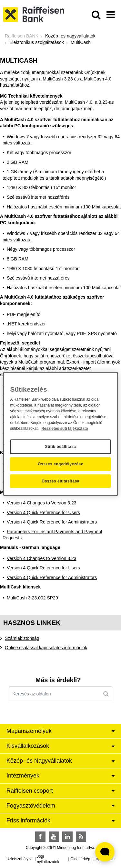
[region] (60, 434)
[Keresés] (106, 694)
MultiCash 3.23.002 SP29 (32, 598)
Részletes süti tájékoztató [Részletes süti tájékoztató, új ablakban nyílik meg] (65, 428)
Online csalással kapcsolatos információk (46, 648)
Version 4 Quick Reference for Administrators (52, 522)
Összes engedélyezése (60, 464)
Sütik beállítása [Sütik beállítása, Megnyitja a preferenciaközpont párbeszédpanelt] (60, 447)
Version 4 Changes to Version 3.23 (42, 503)
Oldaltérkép (80, 859)
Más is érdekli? (58, 680)
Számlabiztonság (22, 638)
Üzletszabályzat (20, 859)
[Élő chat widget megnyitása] (105, 852)
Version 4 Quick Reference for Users (43, 513)
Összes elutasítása (60, 481)
